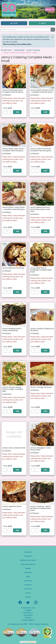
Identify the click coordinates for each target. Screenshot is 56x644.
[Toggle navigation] (50, 9)
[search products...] (26, 30)
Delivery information (28, 560)
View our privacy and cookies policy (17, 44)
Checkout (28, 572)
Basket (28, 568)
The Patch (28, 589)
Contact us (28, 581)
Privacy (28, 597)
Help (28, 577)
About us (28, 585)
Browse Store (6, 50)
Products (28, 552)
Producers (28, 556)
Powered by (28, 642)
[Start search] (53, 30)
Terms (28, 593)
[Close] (52, 37)
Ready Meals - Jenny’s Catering (27, 50)
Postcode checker (28, 564)
